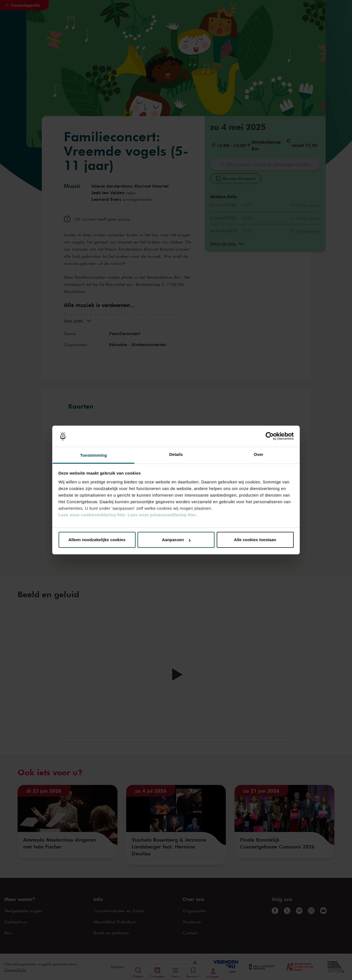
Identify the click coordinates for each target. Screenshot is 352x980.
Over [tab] (259, 454)
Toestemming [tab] (94, 455)
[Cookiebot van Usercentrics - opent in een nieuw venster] (270, 436)
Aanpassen (176, 540)
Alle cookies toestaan (255, 540)
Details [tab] (176, 454)
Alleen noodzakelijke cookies (97, 540)
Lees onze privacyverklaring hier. (162, 515)
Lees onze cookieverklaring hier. (93, 515)
